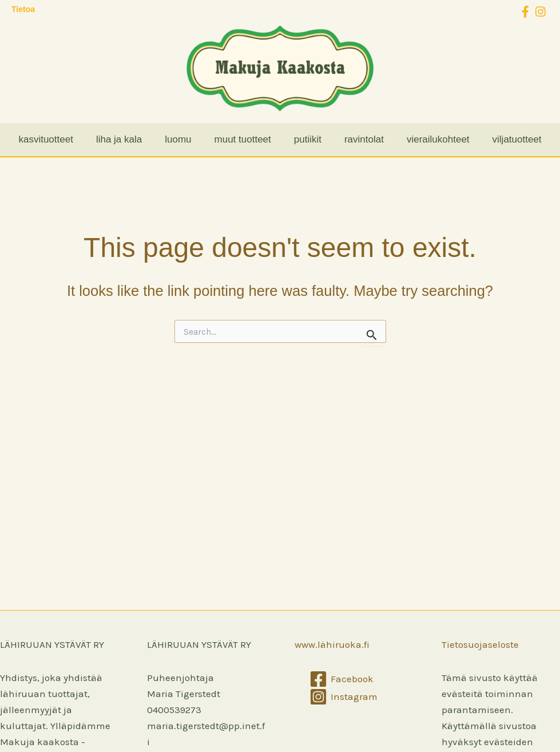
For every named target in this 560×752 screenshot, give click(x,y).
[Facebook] (342, 679)
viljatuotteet (517, 139)
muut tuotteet (243, 139)
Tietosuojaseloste (480, 644)
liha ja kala (119, 139)
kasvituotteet (45, 139)
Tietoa (23, 9)
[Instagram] (344, 697)
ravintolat (364, 139)
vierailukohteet (438, 139)
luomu (178, 139)
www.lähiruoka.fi (332, 644)
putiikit (308, 139)
